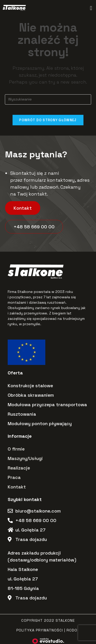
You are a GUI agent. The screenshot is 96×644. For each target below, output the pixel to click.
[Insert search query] (48, 99)
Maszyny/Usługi (25, 458)
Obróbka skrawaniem (31, 395)
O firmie (16, 449)
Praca (14, 477)
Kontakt (17, 487)
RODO (72, 630)
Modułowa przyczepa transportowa (47, 405)
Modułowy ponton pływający (40, 423)
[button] (91, 8)
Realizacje (19, 468)
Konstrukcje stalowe (30, 386)
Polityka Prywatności (40, 630)
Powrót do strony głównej (48, 120)
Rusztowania (22, 414)
